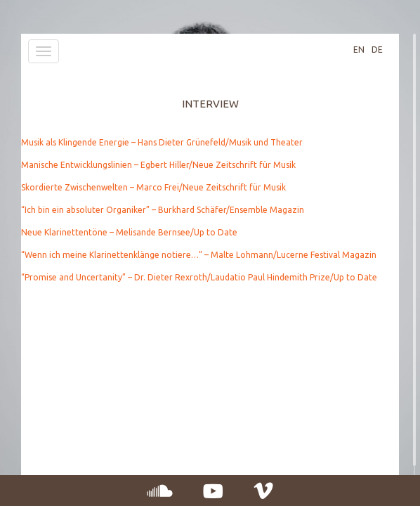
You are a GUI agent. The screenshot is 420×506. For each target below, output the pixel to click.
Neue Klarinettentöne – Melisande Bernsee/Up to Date (129, 232)
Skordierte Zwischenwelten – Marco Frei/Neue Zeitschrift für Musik (153, 187)
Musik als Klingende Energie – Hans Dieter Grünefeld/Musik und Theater (162, 142)
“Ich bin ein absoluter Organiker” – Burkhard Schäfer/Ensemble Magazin (163, 210)
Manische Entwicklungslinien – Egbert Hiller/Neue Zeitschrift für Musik (158, 165)
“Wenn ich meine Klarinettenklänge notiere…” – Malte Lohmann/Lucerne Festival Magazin (199, 255)
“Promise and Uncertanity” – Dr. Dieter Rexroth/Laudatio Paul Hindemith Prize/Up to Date (199, 277)
